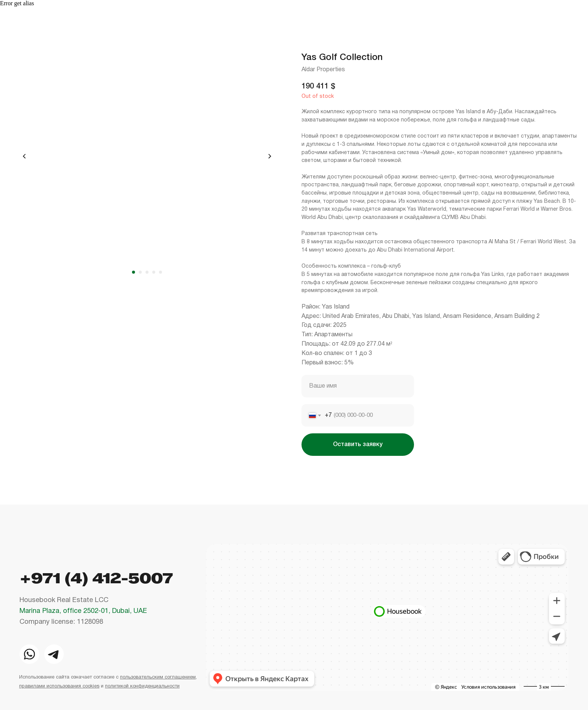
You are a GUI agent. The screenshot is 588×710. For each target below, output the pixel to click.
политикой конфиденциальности (142, 686)
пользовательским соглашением (158, 677)
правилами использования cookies (59, 686)
